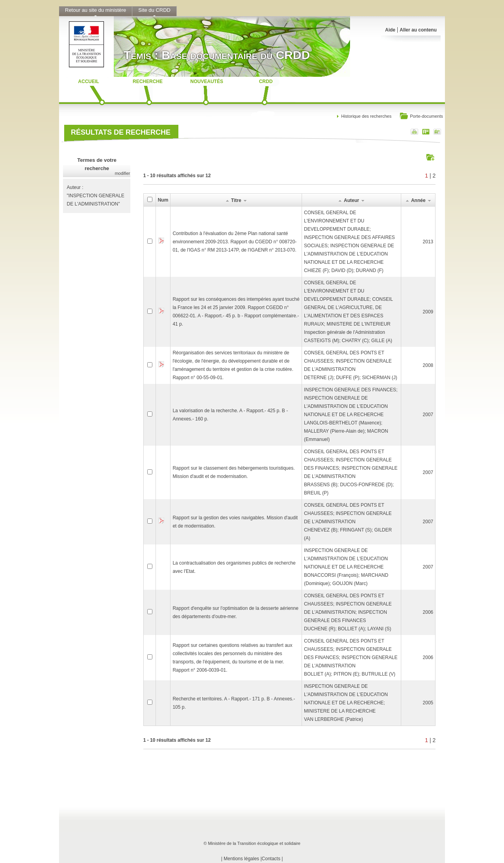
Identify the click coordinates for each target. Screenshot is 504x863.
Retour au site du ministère (95, 10)
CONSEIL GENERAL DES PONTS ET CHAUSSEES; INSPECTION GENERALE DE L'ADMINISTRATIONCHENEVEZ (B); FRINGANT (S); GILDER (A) (348, 522)
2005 (428, 703)
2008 (428, 365)
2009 (428, 312)
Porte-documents (421, 117)
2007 (428, 415)
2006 (428, 612)
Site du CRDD (154, 10)
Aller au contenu (418, 30)
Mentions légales (241, 859)
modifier (122, 173)
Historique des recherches (366, 116)
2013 (428, 242)
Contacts (271, 859)
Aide (390, 30)
